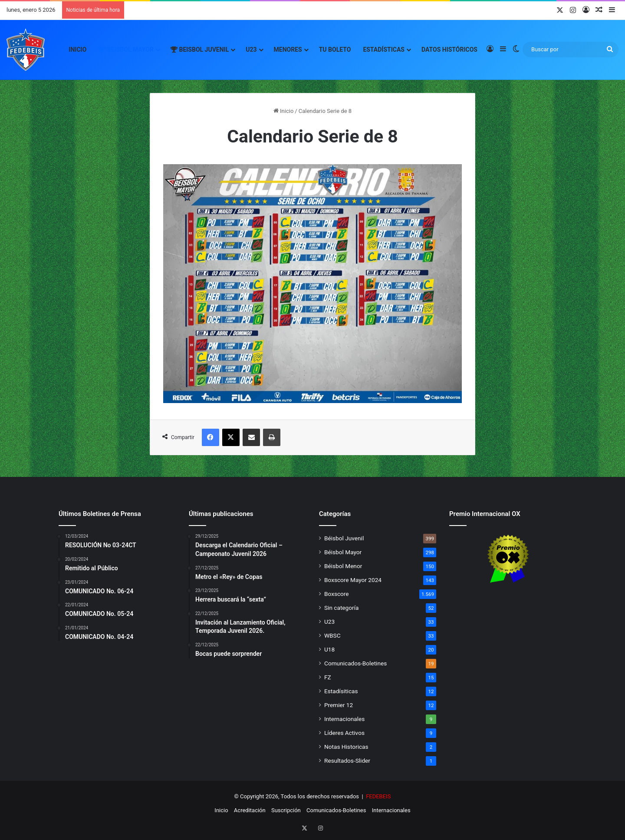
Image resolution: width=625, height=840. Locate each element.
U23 (251, 50)
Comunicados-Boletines (355, 663)
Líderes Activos (344, 733)
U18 (329, 649)
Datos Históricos (449, 50)
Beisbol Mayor (126, 50)
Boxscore (337, 594)
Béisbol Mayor (343, 552)
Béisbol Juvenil (344, 538)
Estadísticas (384, 50)
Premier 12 (339, 705)
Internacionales (344, 719)
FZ (328, 677)
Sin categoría (341, 608)
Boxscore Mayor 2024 (353, 580)
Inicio (77, 50)
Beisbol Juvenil (200, 50)
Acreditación (250, 810)
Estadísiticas (341, 691)
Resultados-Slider (347, 761)
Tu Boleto (335, 50)
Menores (288, 50)
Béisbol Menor (343, 566)
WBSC (332, 635)
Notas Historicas (346, 747)
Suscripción (286, 810)
